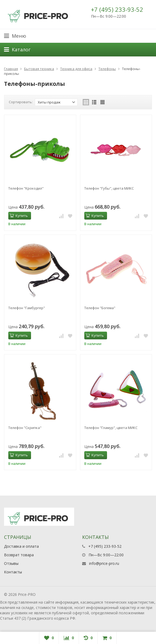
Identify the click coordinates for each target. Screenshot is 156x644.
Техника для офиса (76, 69)
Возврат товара (19, 555)
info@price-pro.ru (104, 563)
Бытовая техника (39, 69)
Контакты (13, 572)
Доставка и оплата (21, 546)
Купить (19, 216)
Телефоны (107, 69)
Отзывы (11, 563)
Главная (11, 69)
